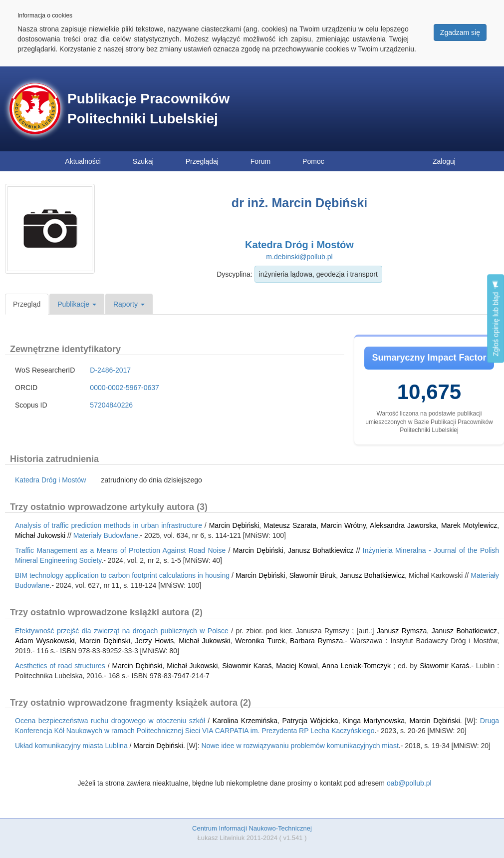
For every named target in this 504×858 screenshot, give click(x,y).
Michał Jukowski (40, 535)
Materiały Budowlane (106, 535)
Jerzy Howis (155, 641)
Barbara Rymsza (316, 641)
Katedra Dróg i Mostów (299, 245)
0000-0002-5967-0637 (125, 388)
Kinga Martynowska (374, 721)
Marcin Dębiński (234, 525)
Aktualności (83, 161)
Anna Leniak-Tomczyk (356, 666)
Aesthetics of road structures (60, 666)
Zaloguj (444, 161)
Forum (260, 161)
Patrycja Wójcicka (310, 721)
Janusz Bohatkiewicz (321, 550)
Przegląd (27, 304)
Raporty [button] (129, 304)
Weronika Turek (260, 641)
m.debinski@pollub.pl (299, 257)
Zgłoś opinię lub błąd (496, 318)
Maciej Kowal (297, 666)
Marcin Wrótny (343, 525)
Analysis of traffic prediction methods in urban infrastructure (109, 525)
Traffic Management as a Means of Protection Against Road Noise (120, 550)
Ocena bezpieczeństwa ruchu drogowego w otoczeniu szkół (110, 721)
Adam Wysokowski (45, 641)
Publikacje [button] (77, 304)
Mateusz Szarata (290, 525)
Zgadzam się (460, 32)
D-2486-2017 (110, 370)
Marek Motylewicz (469, 525)
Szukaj (143, 161)
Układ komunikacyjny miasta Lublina (71, 746)
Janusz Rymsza (402, 631)
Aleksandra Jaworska (403, 525)
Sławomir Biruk (313, 575)
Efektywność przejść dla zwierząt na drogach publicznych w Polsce (122, 631)
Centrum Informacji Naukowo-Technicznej (252, 828)
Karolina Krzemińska (245, 721)
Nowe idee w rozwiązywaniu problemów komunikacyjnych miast (300, 746)
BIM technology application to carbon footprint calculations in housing (122, 575)
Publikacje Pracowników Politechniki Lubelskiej (148, 109)
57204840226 (111, 405)
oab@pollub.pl (409, 783)
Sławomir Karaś (247, 666)
